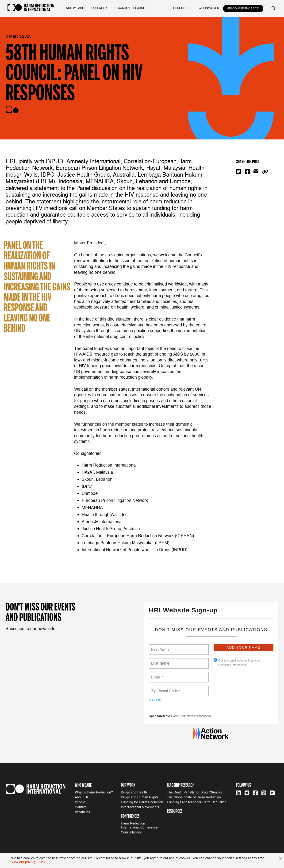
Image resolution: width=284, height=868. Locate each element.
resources (182, 8)
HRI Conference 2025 (243, 9)
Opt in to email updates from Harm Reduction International (237, 663)
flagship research (130, 8)
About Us (82, 797)
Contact (81, 807)
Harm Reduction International (191, 716)
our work (99, 8)
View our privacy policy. (29, 862)
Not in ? (155, 700)
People (80, 802)
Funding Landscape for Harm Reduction (197, 802)
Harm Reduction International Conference (139, 825)
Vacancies (82, 812)
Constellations (131, 832)
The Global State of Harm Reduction (194, 797)
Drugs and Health (134, 792)
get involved (209, 8)
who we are (75, 8)
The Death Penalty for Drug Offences (194, 792)
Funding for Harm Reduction (142, 802)
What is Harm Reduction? (94, 792)
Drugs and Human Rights (140, 797)
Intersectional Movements (140, 807)
